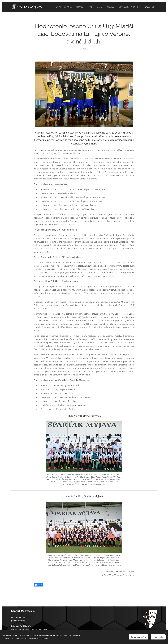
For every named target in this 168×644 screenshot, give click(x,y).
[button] (149, 7)
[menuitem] (74, 7)
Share (39, 585)
